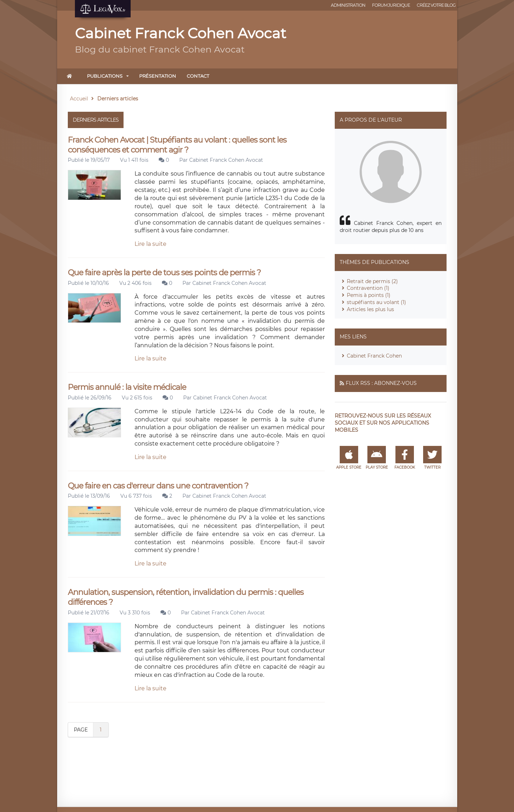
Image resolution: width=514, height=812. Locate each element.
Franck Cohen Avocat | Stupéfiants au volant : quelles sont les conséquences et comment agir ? (177, 145)
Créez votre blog (436, 5)
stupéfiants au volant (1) (376, 302)
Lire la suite (151, 244)
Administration (348, 5)
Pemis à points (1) (369, 295)
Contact (198, 76)
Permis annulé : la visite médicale (127, 387)
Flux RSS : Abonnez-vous (381, 383)
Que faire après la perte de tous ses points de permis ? (164, 273)
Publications (105, 76)
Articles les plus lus (370, 309)
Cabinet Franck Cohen (374, 356)
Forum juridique (391, 5)
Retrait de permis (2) (372, 281)
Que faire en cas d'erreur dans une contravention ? (158, 486)
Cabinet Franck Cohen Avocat (226, 160)
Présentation (158, 76)
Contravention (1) (368, 288)
